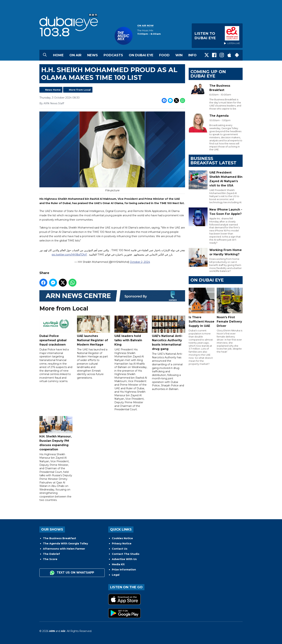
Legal (116, 575)
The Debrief (51, 554)
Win (179, 55)
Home (58, 55)
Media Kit (118, 564)
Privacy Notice (122, 543)
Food (164, 55)
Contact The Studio (126, 554)
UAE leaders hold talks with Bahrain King (131, 331)
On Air (75, 55)
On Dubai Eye (141, 55)
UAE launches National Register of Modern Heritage (94, 331)
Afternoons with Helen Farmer (64, 549)
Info (192, 55)
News (93, 55)
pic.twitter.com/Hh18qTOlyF (69, 255)
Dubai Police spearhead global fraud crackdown (56, 331)
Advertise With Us (124, 559)
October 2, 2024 (140, 262)
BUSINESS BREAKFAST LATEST (213, 161)
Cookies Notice (122, 538)
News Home (53, 90)
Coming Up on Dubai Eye (208, 74)
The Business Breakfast (60, 538)
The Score (50, 559)
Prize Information (124, 570)
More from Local (80, 90)
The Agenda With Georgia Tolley (65, 543)
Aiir (63, 631)
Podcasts (113, 55)
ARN (52, 631)
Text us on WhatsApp (72, 573)
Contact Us (120, 549)
